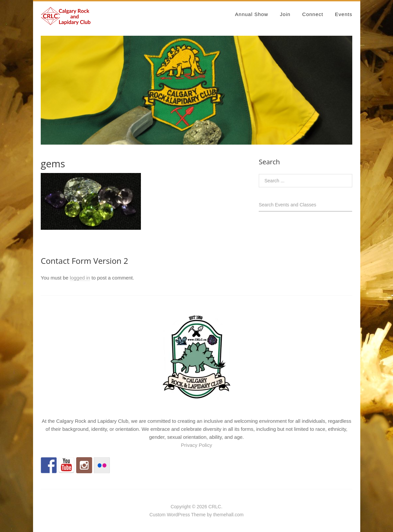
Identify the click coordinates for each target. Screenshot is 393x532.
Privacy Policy (196, 445)
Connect (313, 14)
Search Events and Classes (287, 205)
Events (344, 14)
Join (285, 14)
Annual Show (252, 14)
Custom (158, 515)
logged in (80, 278)
